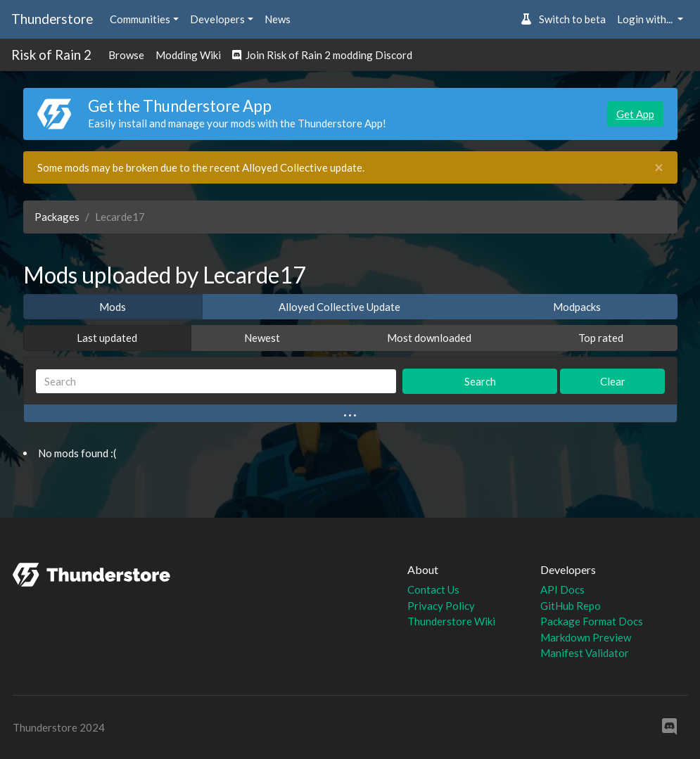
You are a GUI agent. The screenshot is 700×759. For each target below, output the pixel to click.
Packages (57, 217)
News (278, 19)
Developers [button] (217, 19)
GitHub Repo (571, 606)
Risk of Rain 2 (51, 55)
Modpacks (577, 307)
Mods (113, 307)
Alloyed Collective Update (339, 307)
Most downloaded (429, 338)
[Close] (659, 168)
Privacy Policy (441, 606)
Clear (613, 381)
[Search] (216, 382)
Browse (126, 55)
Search (480, 381)
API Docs (562, 589)
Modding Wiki (188, 55)
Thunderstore (52, 19)
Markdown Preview (586, 637)
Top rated (601, 338)
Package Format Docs (592, 621)
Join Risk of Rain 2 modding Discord (322, 55)
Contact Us (433, 589)
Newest (262, 338)
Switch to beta (563, 19)
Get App (635, 114)
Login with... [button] (646, 19)
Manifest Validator (585, 653)
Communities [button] (140, 19)
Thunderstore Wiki (451, 621)
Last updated (107, 338)
